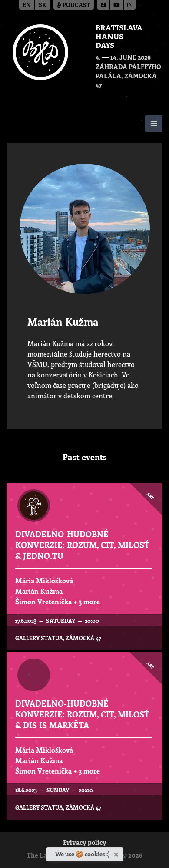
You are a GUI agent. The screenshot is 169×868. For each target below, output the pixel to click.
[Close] (117, 853)
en (27, 5)
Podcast (74, 5)
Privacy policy (85, 843)
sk (43, 5)
